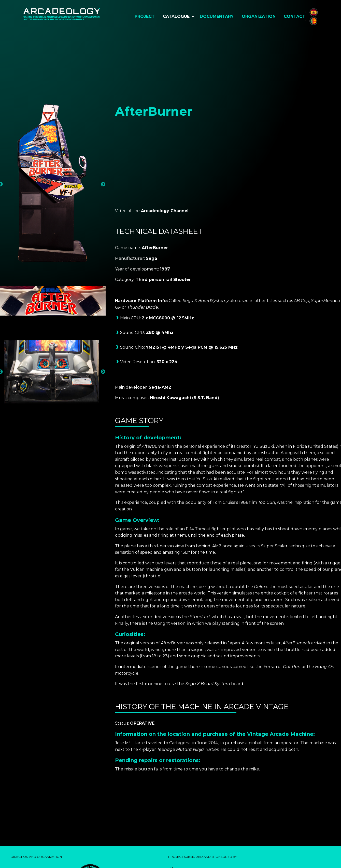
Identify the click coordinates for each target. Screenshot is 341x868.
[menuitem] (145, 17)
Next (103, 184)
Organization (259, 16)
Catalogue (176, 16)
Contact (295, 16)
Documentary (217, 16)
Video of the (127, 211)
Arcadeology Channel (165, 211)
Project (145, 16)
